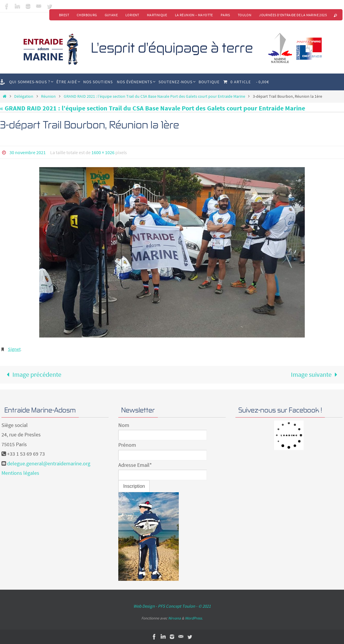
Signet (14, 349)
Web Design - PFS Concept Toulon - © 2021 (172, 606)
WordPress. (194, 618)
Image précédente (33, 374)
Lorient (132, 15)
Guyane (111, 15)
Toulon (245, 15)
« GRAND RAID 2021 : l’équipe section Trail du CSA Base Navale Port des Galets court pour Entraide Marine (153, 108)
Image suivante (316, 374)
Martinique (157, 15)
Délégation (24, 96)
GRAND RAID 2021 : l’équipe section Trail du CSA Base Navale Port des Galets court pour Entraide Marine (154, 96)
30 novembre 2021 (28, 152)
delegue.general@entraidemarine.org (49, 463)
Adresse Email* (135, 465)
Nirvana (175, 618)
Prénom (127, 445)
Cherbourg (87, 15)
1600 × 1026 (103, 152)
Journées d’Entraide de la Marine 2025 (293, 15)
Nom (124, 425)
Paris (225, 15)
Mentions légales (20, 473)
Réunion (48, 96)
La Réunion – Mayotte (194, 15)
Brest (64, 15)
